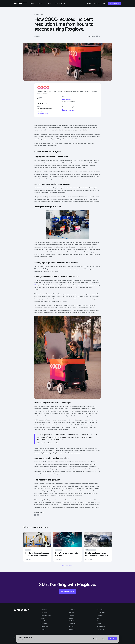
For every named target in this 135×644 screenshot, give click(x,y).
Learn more (38, 640)
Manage (95, 639)
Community (72, 624)
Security (99, 624)
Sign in (105, 3)
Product (33, 3)
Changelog (100, 615)
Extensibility (45, 626)
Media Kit (72, 621)
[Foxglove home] (20, 3)
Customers (57, 3)
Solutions (40, 3)
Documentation (101, 613)
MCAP (43, 621)
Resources (49, 3)
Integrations (45, 624)
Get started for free (115, 3)
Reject (104, 639)
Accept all (113, 639)
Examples (97, 3)
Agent (43, 618)
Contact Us (72, 629)
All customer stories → (67, 566)
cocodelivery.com (43, 113)
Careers (71, 618)
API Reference (101, 626)
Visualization (45, 613)
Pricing (63, 3)
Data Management (46, 615)
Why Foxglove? (101, 629)
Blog (98, 618)
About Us (72, 613)
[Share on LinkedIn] (97, 36)
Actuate (71, 626)
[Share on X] (100, 36)
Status (99, 621)
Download (89, 3)
